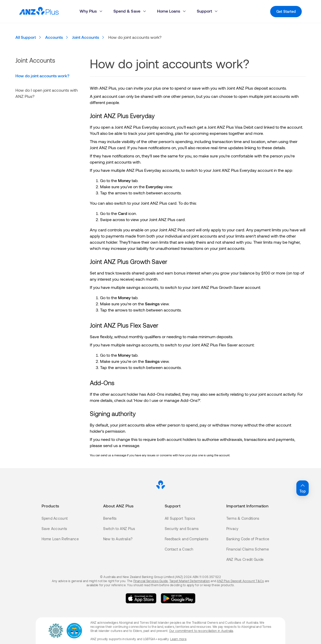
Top (303, 488)
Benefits (110, 518)
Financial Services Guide (151, 581)
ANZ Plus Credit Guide (245, 559)
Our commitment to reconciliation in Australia (201, 631)
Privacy (232, 529)
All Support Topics (180, 518)
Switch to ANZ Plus (119, 529)
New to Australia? (118, 539)
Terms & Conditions (243, 518)
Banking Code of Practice (248, 539)
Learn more (178, 639)
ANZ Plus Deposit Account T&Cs (240, 581)
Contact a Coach (179, 549)
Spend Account (55, 518)
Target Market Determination (190, 581)
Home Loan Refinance (60, 539)
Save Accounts (54, 529)
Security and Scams (182, 529)
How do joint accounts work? (42, 76)
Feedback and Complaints (187, 539)
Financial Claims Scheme (248, 549)
